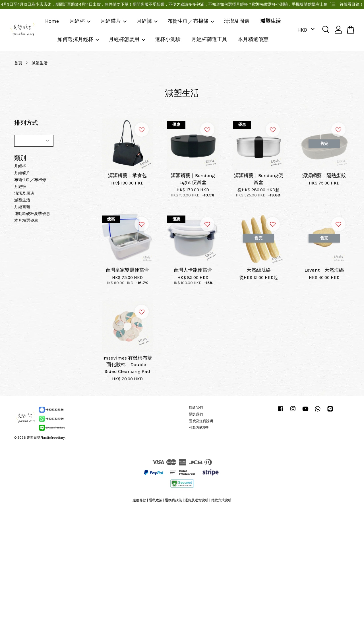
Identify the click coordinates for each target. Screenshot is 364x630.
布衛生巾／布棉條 (191, 21)
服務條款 (139, 500)
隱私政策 (156, 500)
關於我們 (196, 414)
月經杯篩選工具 (209, 39)
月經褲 (147, 21)
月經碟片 (114, 21)
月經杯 (80, 21)
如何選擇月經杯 (78, 39)
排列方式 (26, 123)
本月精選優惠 (253, 39)
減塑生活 (270, 21)
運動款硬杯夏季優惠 (32, 214)
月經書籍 (22, 207)
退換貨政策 (173, 500)
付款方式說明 (199, 428)
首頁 (18, 63)
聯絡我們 (196, 408)
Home (52, 21)
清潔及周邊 (237, 21)
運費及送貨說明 (201, 421)
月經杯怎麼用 (127, 39)
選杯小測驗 (168, 39)
